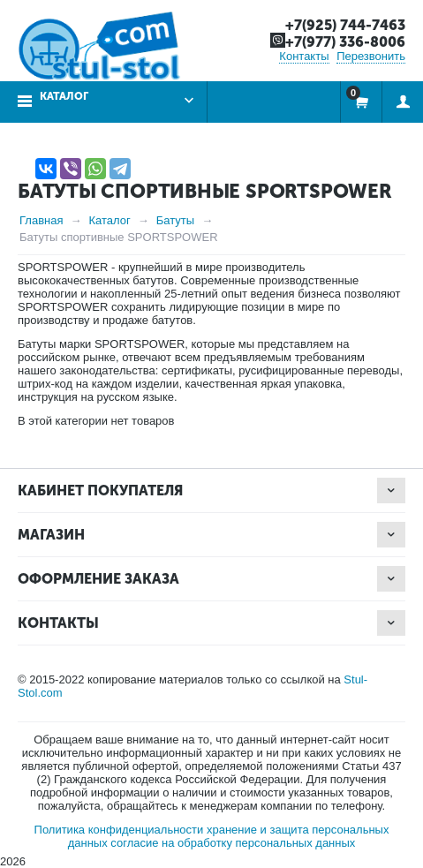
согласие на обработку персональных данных (233, 843)
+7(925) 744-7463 (345, 25)
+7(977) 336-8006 (345, 42)
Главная (41, 220)
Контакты (304, 56)
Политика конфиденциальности (119, 830)
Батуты (175, 220)
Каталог (64, 96)
